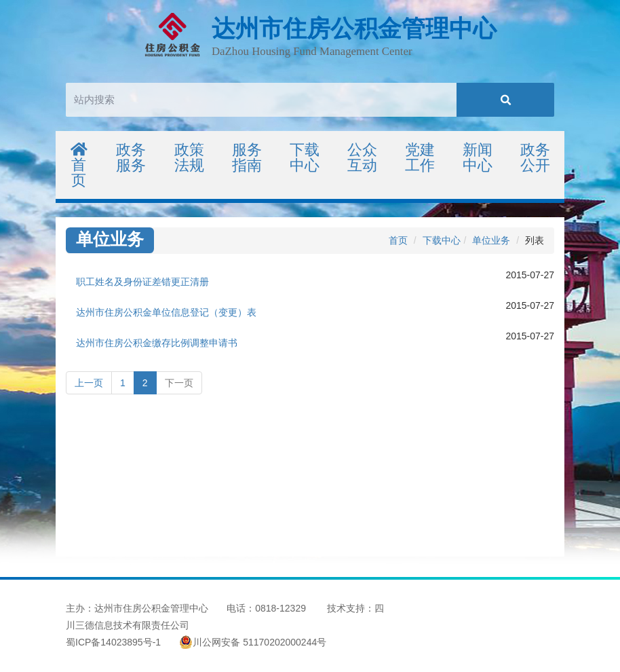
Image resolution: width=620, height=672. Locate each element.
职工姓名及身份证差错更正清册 (142, 282)
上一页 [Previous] (89, 383)
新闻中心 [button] (478, 157)
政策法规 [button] (189, 157)
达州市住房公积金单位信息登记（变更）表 (166, 312)
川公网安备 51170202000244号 (253, 642)
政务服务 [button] (131, 157)
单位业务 (491, 240)
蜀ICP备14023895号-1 (113, 642)
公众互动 (362, 157)
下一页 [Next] (179, 383)
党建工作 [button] (420, 157)
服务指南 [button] (247, 157)
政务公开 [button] (535, 157)
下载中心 (442, 240)
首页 (79, 165)
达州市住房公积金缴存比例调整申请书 (157, 343)
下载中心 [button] (305, 157)
